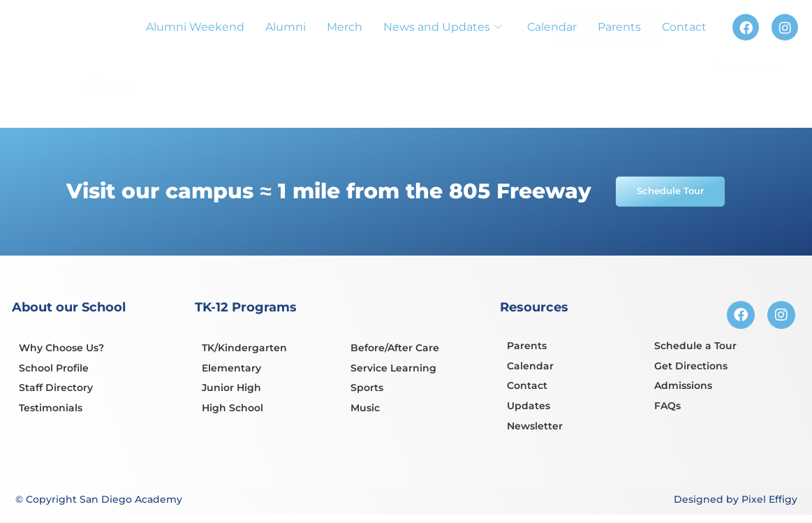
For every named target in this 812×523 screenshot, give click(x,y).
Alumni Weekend (195, 27)
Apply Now (607, 59)
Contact (684, 27)
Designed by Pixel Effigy (736, 501)
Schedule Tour (731, 62)
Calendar (552, 27)
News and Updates (443, 27)
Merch (345, 27)
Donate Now (745, 100)
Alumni (286, 27)
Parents (619, 27)
